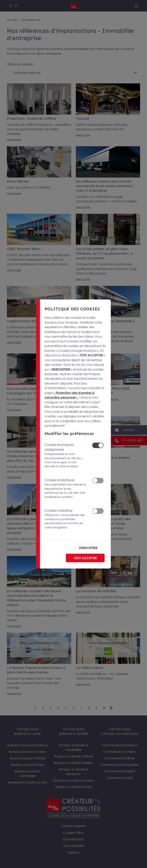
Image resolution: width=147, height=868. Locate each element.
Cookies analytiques (66, 488)
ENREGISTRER (88, 548)
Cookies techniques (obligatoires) (66, 456)
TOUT (85, 558)
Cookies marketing (66, 519)
